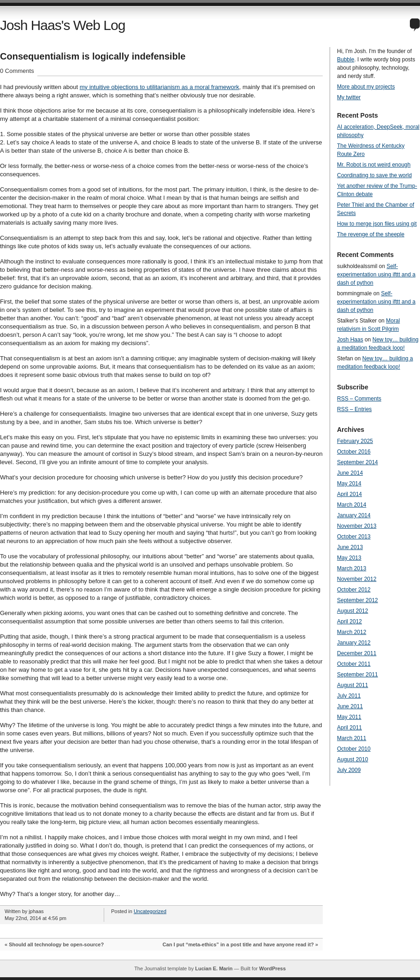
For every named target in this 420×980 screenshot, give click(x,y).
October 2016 (354, 452)
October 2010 (354, 749)
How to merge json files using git (377, 224)
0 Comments (17, 71)
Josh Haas (350, 340)
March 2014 (352, 505)
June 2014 (350, 473)
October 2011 (354, 664)
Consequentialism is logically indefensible (93, 56)
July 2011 (349, 696)
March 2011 (352, 738)
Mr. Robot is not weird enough (374, 165)
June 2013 (350, 547)
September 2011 (358, 675)
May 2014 (349, 484)
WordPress (272, 968)
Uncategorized (150, 911)
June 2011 (350, 706)
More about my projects (366, 87)
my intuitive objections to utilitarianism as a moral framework (160, 87)
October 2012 (354, 590)
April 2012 (349, 621)
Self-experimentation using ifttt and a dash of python (376, 275)
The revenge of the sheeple (371, 234)
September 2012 (358, 600)
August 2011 (352, 685)
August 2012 (352, 611)
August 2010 (352, 759)
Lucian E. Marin (214, 968)
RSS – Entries (354, 409)
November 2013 (357, 526)
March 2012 (352, 632)
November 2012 (357, 579)
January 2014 (354, 515)
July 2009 (349, 770)
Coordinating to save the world (374, 175)
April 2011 (349, 728)
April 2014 (349, 494)
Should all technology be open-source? (56, 944)
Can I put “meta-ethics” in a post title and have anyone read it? (238, 944)
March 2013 (352, 568)
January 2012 (354, 643)
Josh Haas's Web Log (62, 25)
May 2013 (349, 558)
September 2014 (358, 462)
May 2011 (349, 717)
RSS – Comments (359, 399)
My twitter (349, 97)
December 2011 (357, 653)
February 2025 (355, 441)
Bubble (346, 60)
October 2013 (354, 537)
